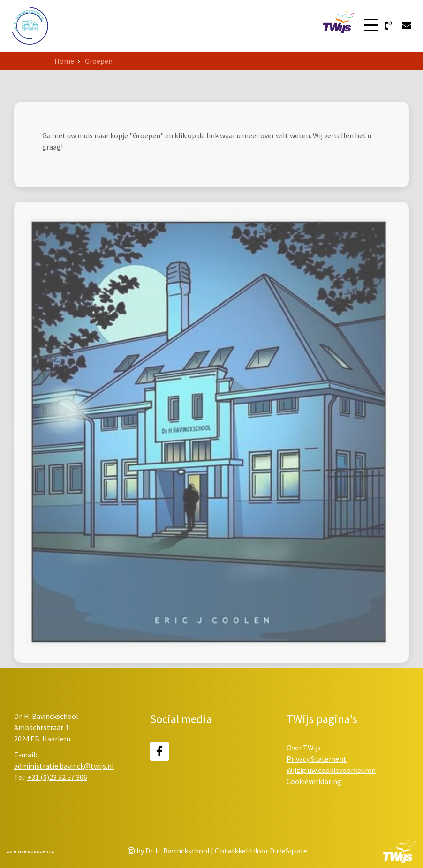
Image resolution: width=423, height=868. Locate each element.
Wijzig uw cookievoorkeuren (331, 770)
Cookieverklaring (314, 781)
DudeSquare (288, 851)
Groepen (99, 61)
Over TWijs (304, 748)
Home (64, 61)
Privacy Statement (317, 759)
